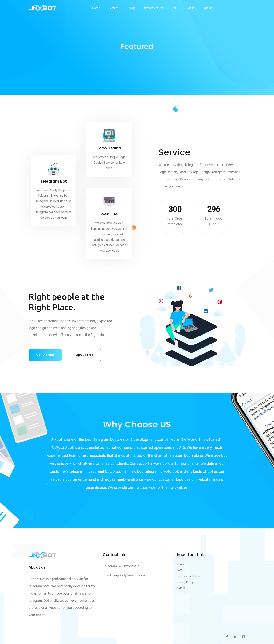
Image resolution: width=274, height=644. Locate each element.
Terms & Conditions (189, 577)
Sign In (190, 8)
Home (96, 8)
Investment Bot (154, 8)
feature (113, 8)
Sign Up (208, 8)
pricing (131, 8)
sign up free (85, 355)
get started (45, 355)
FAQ (175, 8)
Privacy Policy (185, 583)
